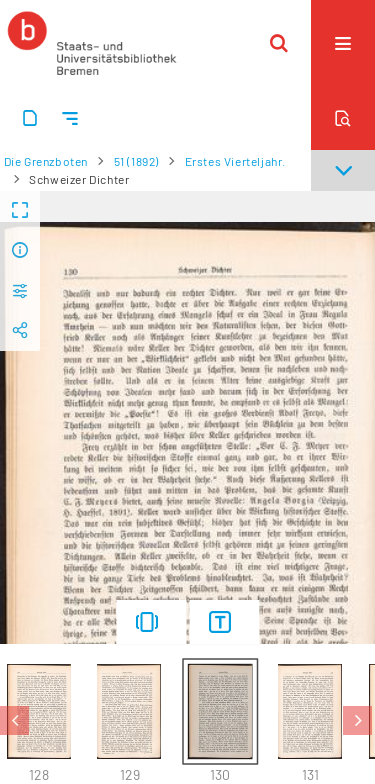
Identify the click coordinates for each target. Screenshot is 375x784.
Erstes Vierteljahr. (235, 161)
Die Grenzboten (46, 161)
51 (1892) (136, 161)
